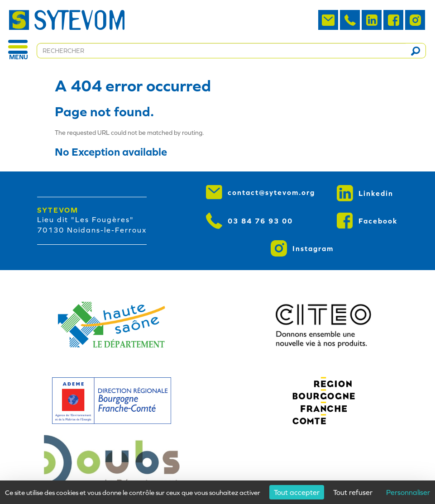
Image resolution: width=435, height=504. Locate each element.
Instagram (302, 248)
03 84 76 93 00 (249, 221)
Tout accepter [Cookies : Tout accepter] (297, 492)
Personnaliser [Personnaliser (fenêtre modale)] (408, 492)
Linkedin (365, 193)
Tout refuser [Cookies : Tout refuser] (353, 492)
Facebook (367, 221)
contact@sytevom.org (261, 192)
